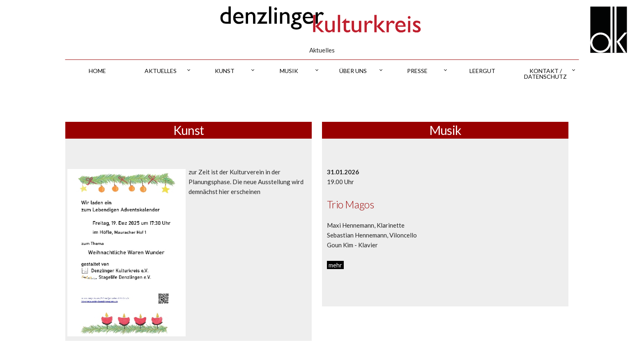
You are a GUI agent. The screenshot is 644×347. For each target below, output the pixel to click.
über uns (353, 71)
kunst (225, 71)
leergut (482, 71)
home (97, 71)
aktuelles (161, 71)
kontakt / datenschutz (545, 74)
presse (417, 71)
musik (289, 71)
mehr (335, 265)
